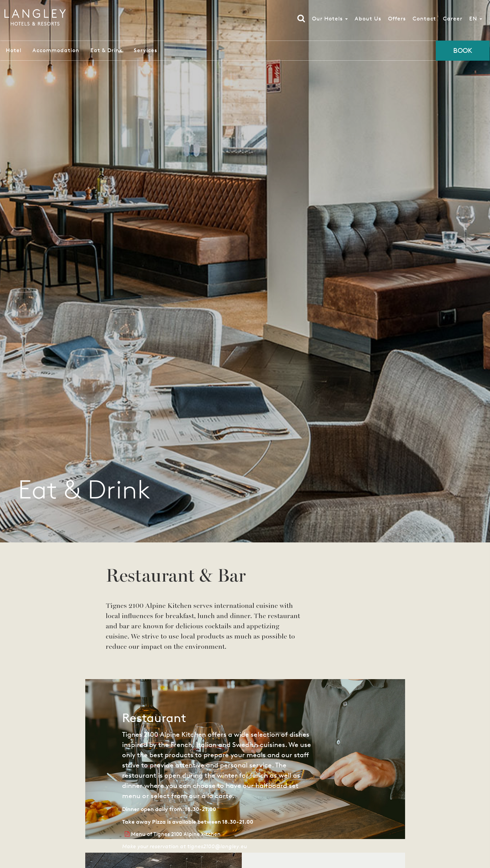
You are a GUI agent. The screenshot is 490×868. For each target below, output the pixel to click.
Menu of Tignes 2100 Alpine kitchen (173, 834)
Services (145, 50)
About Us (367, 20)
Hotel (14, 50)
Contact (423, 20)
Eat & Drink (107, 50)
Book (463, 50)
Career (452, 20)
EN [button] (475, 20)
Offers (396, 20)
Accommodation (56, 50)
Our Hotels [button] (329, 20)
